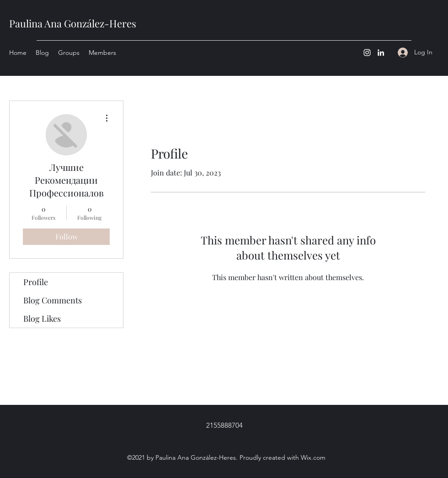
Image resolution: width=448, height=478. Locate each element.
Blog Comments (53, 300)
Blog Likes (42, 319)
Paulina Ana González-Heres (73, 23)
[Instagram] (367, 53)
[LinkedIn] (381, 53)
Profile (36, 282)
